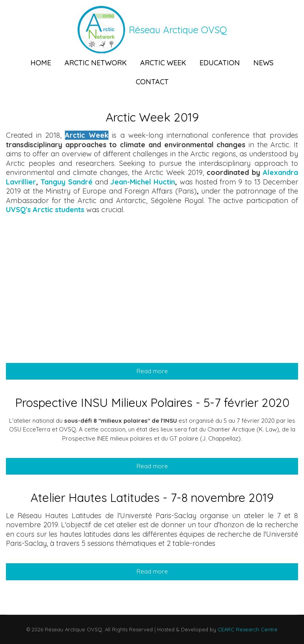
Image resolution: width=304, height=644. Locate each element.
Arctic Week (163, 63)
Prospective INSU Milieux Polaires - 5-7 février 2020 (152, 403)
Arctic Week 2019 (152, 117)
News (263, 63)
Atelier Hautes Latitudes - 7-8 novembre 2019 (152, 498)
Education (220, 63)
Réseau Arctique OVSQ (178, 30)
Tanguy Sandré (66, 182)
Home (41, 63)
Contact (152, 82)
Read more (185, 371)
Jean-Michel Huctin (143, 182)
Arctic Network (96, 63)
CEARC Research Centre (247, 629)
